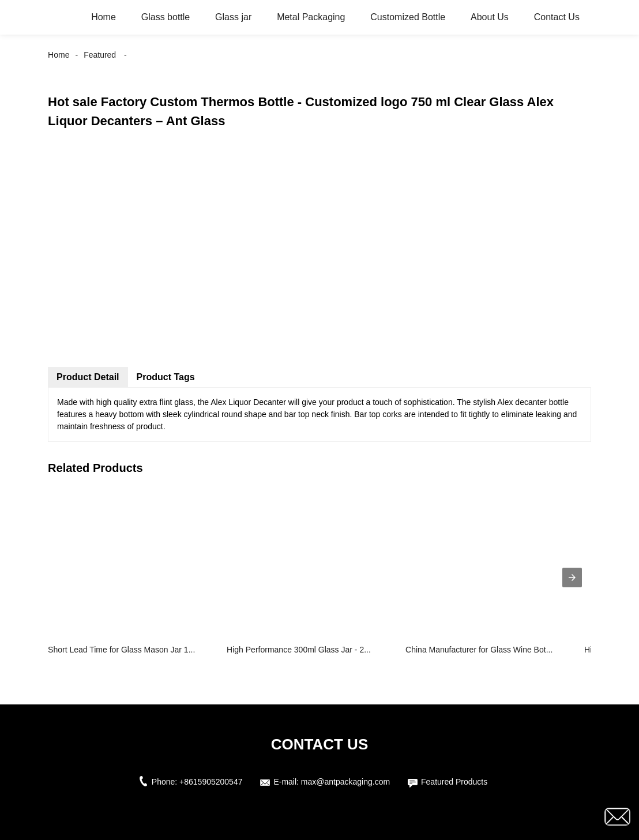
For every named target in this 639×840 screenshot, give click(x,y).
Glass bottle (166, 17)
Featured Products (454, 782)
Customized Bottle (408, 17)
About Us (490, 17)
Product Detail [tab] (88, 377)
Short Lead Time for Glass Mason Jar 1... (121, 650)
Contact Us (557, 17)
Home (104, 17)
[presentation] (572, 577)
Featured (100, 55)
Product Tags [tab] (166, 377)
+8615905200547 (211, 782)
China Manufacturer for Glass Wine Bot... (479, 650)
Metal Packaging (311, 17)
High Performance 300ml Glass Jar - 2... (299, 650)
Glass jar (233, 17)
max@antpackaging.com (345, 782)
